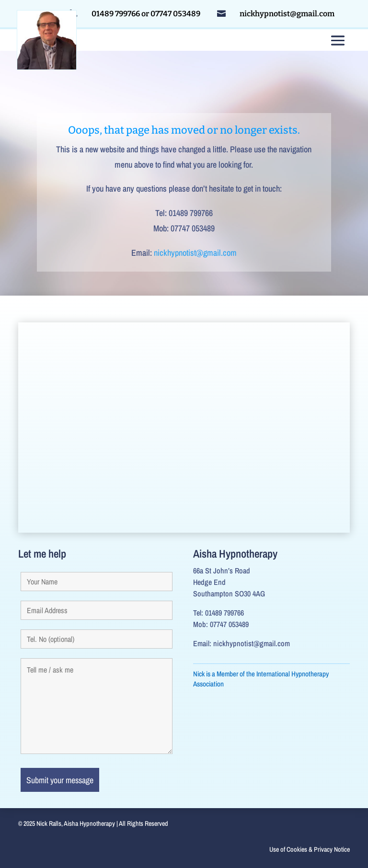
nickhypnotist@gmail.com (195, 253)
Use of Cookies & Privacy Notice (310, 849)
